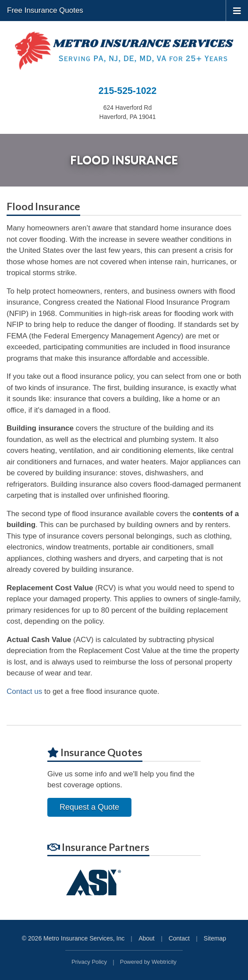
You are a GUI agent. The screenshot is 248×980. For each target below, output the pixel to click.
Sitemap (215, 938)
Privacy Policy (89, 962)
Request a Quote (89, 807)
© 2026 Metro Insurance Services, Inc (73, 938)
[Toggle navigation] (237, 10)
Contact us (24, 691)
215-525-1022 (128, 91)
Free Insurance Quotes (45, 10)
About (147, 938)
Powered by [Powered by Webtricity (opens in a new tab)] (148, 962)
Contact (179, 938)
